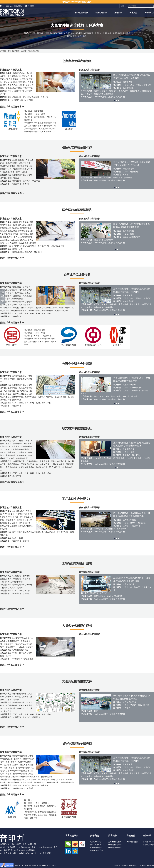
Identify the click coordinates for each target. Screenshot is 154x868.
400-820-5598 (45, 847)
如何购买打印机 (97, 850)
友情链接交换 (132, 842)
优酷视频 (82, 844)
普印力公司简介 (97, 845)
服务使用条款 (148, 845)
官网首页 (3, 51)
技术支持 (133, 13)
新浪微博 (75, 844)
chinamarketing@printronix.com (27, 853)
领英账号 (68, 851)
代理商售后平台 (115, 845)
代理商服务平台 (115, 847)
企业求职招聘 (96, 847)
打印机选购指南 (82, 13)
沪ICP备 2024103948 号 (47, 865)
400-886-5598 (23, 847)
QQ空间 (75, 851)
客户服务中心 (96, 842)
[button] (114, 101)
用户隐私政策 (148, 842)
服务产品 (118, 13)
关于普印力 (149, 13)
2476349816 (19, 850)
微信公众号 (68, 844)
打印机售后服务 (115, 842)
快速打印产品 (101, 13)
